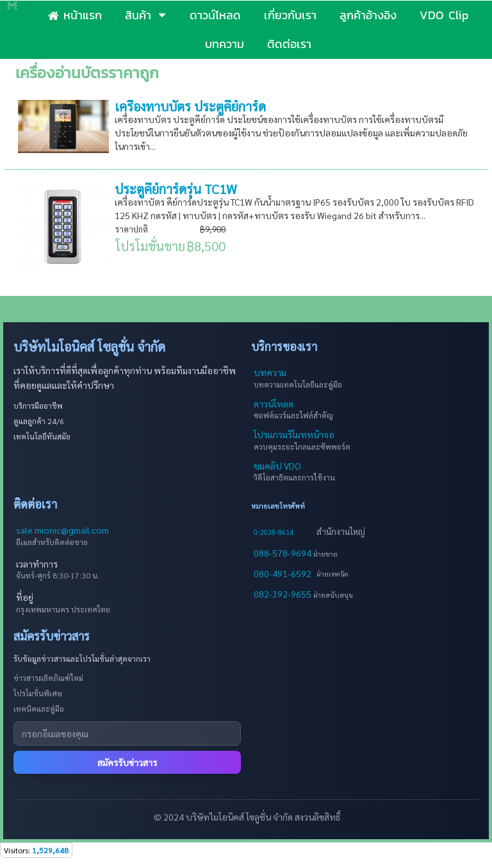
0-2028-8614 (274, 532)
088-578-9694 (283, 553)
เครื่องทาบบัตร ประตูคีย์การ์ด (190, 106)
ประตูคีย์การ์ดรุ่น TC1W (176, 189)
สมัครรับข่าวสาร (127, 762)
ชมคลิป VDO (277, 466)
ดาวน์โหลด (274, 404)
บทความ (270, 372)
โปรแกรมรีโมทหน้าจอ (294, 434)
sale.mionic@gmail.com (62, 530)
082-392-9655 (283, 594)
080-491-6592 (283, 573)
